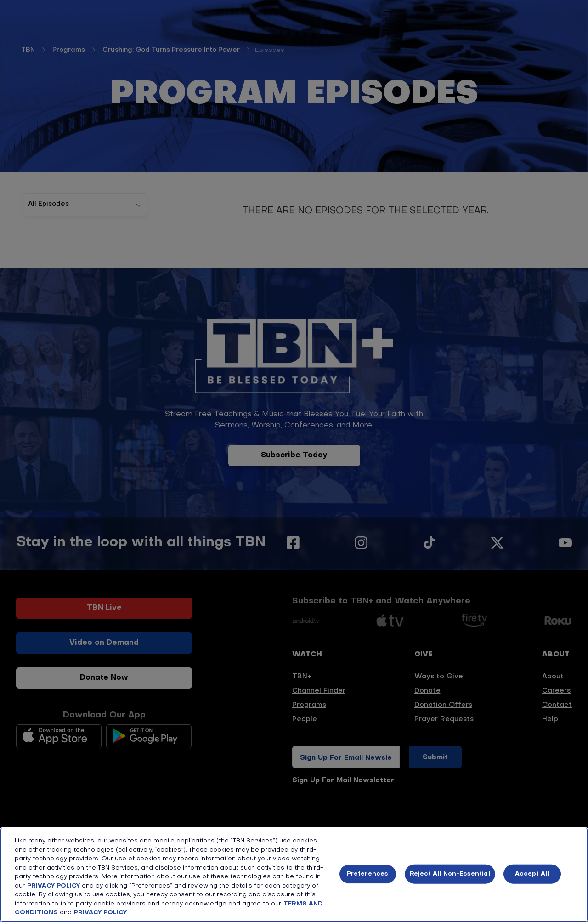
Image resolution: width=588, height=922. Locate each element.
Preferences (367, 874)
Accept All (532, 874)
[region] (294, 875)
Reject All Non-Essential (450, 874)
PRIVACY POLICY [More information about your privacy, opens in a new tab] (100, 913)
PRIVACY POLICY (54, 886)
